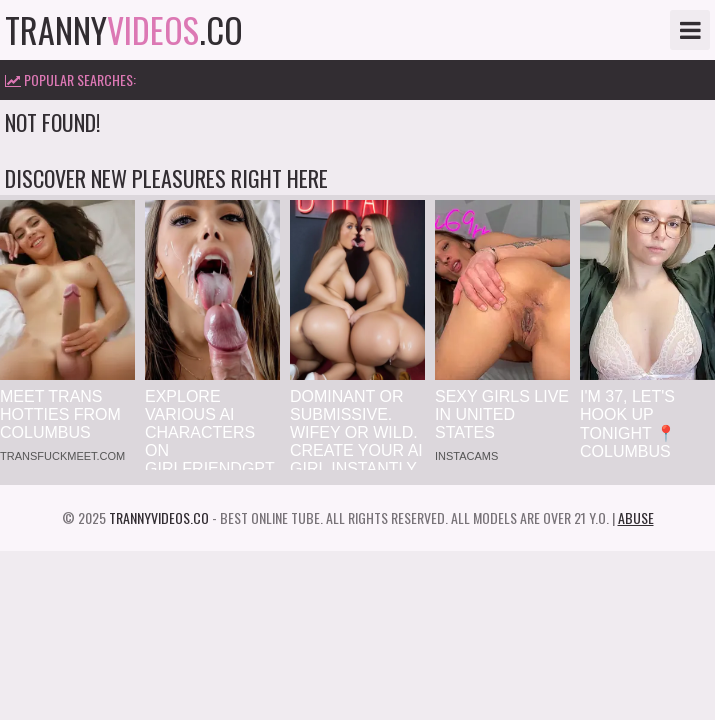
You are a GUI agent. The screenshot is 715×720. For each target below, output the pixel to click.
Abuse (636, 517)
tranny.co (124, 30)
